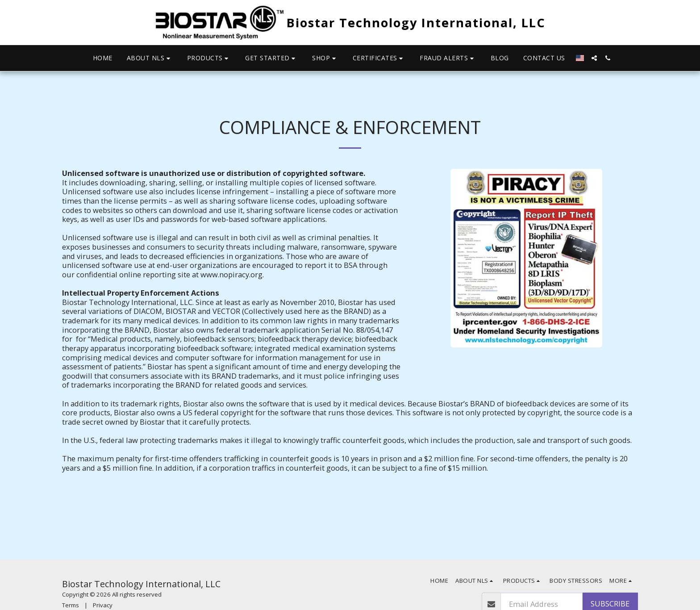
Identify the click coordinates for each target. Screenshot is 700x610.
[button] (150, 58)
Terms (71, 605)
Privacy (103, 605)
